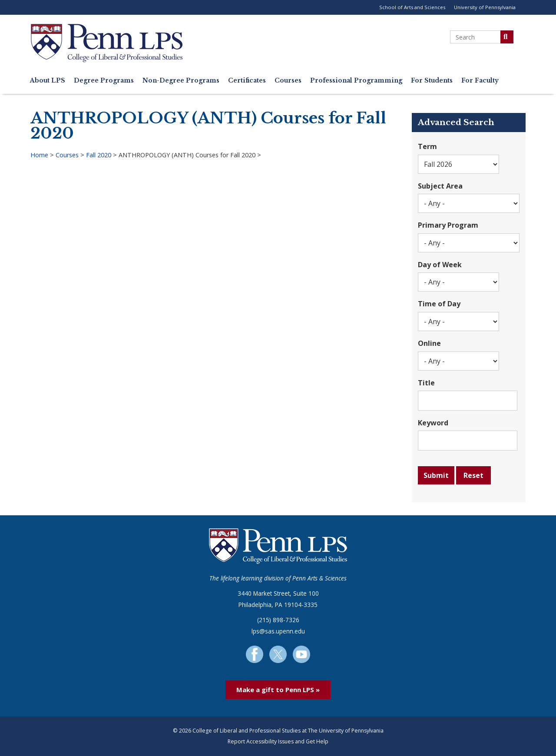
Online (429, 343)
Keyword (433, 423)
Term (427, 146)
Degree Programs (104, 81)
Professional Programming (356, 81)
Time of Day (439, 304)
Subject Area (440, 186)
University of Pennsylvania (485, 7)
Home (39, 155)
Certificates (247, 81)
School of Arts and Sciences (412, 7)
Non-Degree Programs (181, 81)
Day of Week (440, 265)
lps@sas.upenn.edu (278, 631)
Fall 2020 (99, 155)
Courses (288, 81)
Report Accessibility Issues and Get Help (278, 741)
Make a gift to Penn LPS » (278, 690)
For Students (432, 81)
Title (426, 383)
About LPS (48, 81)
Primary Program (448, 225)
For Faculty (480, 81)
